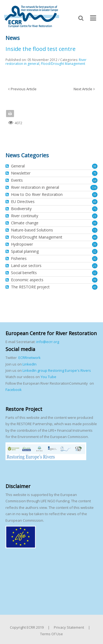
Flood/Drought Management (63, 64)
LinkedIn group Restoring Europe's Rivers (57, 370)
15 (95, 230)
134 (94, 188)
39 (95, 223)
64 (95, 180)
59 (95, 195)
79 (95, 173)
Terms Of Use (51, 634)
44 (95, 237)
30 (95, 259)
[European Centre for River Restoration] (32, 16)
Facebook (14, 390)
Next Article (83, 89)
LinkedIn (30, 364)
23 (95, 216)
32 (95, 252)
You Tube (48, 377)
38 (95, 166)
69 (95, 202)
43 (95, 287)
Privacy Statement (69, 627)
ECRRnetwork (30, 358)
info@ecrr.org (48, 342)
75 (95, 209)
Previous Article (24, 89)
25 (95, 266)
